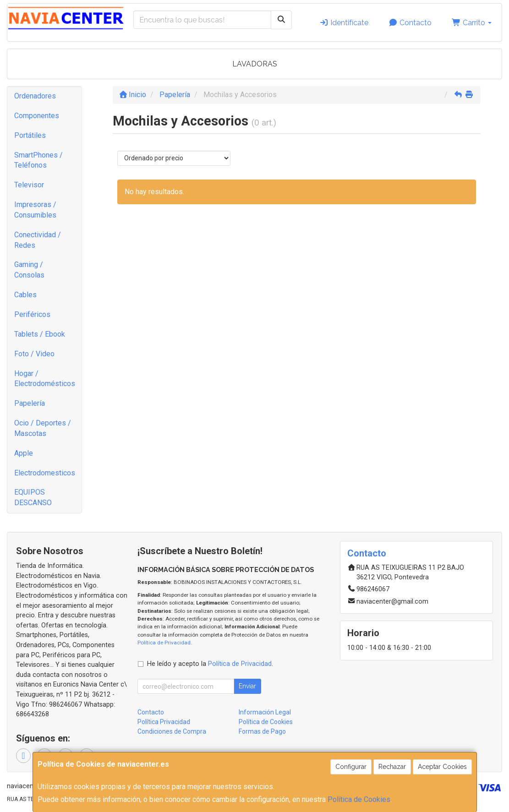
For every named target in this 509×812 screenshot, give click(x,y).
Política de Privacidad (164, 643)
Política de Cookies (359, 799)
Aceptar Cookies (442, 767)
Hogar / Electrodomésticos (45, 379)
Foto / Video (34, 354)
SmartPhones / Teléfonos (38, 160)
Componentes (37, 116)
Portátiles (30, 135)
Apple (24, 453)
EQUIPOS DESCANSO (33, 497)
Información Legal (265, 712)
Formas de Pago (262, 731)
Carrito (472, 23)
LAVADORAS (255, 64)
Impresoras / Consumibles (35, 210)
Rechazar (392, 767)
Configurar (351, 767)
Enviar (247, 686)
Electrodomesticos (45, 473)
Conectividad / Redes (38, 240)
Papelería (30, 403)
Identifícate (344, 23)
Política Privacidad (164, 722)
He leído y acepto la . (210, 664)
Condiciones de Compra (172, 731)
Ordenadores (35, 96)
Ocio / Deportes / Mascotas (43, 428)
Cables (25, 295)
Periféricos (32, 314)
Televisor (29, 185)
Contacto (410, 23)
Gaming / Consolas (29, 270)
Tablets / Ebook (40, 334)
